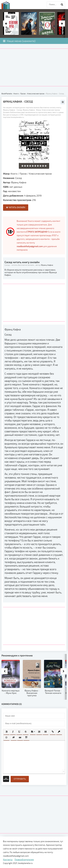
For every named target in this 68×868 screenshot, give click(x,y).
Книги (14, 174)
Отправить (20, 779)
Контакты (8, 859)
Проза (23, 174)
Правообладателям (24, 859)
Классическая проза (40, 174)
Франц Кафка (19, 182)
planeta (8, 5)
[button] (7, 732)
